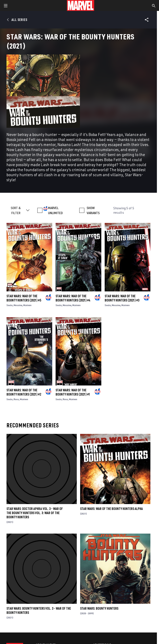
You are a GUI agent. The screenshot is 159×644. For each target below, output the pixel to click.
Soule (10, 305)
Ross (16, 399)
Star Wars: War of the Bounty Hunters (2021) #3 (122, 298)
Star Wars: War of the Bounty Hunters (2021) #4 (73, 298)
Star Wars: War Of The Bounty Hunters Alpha (111, 509)
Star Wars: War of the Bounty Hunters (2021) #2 (24, 392)
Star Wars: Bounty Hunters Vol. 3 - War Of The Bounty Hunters (39, 610)
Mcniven (27, 305)
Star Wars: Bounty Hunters (99, 608)
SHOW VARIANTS (93, 210)
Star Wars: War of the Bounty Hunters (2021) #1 (73, 392)
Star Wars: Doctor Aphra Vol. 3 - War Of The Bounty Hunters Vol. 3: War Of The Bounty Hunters (35, 513)
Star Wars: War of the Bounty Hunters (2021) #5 (24, 298)
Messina (18, 305)
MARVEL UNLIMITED (55, 210)
